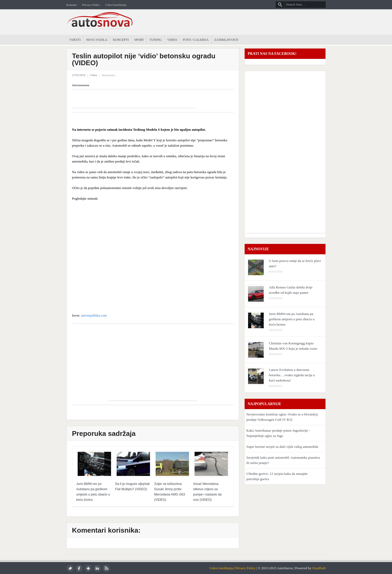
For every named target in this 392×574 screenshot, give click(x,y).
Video (172, 40)
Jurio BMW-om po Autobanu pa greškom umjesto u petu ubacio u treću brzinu (292, 319)
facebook (79, 568)
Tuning (156, 40)
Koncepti (121, 40)
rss (106, 568)
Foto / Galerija (196, 40)
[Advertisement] (134, 100)
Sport (139, 40)
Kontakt (72, 5)
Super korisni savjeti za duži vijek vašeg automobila (282, 447)
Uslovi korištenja (116, 5)
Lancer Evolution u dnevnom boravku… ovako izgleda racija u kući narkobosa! (292, 375)
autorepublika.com (94, 315)
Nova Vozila (97, 40)
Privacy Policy (91, 5)
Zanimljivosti (226, 40)
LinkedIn (97, 568)
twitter (70, 568)
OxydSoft (319, 568)
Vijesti (75, 40)
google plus (88, 568)
